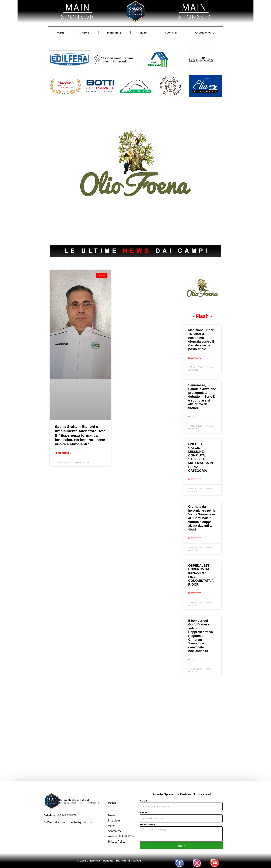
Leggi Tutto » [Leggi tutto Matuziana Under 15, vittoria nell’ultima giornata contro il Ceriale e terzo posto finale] (195, 358)
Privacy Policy (117, 842)
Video (112, 826)
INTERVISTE (114, 33)
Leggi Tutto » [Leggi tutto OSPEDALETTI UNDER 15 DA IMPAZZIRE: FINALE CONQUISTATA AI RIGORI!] (195, 593)
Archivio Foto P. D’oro (122, 836)
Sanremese (115, 831)
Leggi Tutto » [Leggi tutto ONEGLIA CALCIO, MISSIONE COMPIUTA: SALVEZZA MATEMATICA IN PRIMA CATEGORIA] (195, 479)
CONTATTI (171, 33)
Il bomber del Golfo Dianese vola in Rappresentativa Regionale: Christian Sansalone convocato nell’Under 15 (201, 636)
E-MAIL (144, 813)
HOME (60, 33)
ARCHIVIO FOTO (205, 33)
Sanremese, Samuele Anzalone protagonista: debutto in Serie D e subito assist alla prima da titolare (202, 397)
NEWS (86, 33)
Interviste (114, 820)
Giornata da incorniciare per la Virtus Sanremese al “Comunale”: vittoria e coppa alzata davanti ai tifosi (202, 518)
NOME (143, 801)
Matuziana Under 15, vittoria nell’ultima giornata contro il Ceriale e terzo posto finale (201, 340)
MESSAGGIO (147, 825)
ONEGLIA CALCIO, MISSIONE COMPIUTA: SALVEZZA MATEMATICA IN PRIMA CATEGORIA (201, 457)
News (112, 815)
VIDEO (143, 33)
